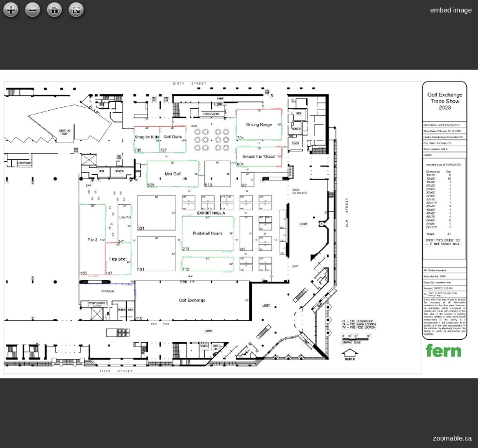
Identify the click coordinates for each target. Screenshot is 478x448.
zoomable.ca (452, 438)
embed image (451, 10)
